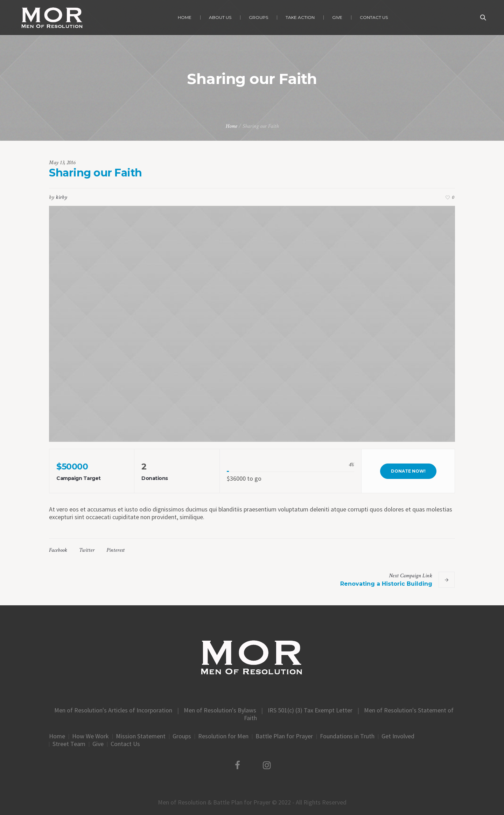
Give (98, 744)
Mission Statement (141, 736)
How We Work (90, 736)
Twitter (87, 550)
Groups (182, 736)
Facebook (58, 550)
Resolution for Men (223, 736)
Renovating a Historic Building (386, 584)
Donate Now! (408, 471)
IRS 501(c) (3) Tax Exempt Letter (310, 710)
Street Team (69, 744)
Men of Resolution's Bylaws (220, 710)
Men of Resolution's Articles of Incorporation (113, 710)
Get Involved (398, 736)
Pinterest (115, 550)
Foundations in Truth (347, 736)
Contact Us (125, 744)
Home (232, 126)
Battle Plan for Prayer (284, 736)
